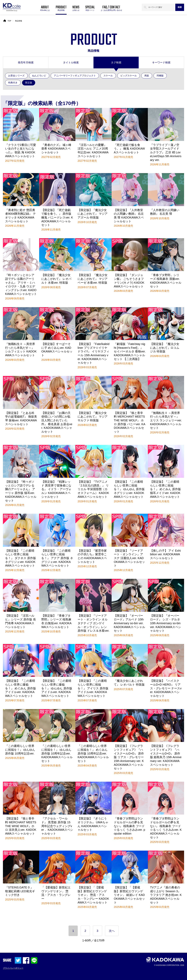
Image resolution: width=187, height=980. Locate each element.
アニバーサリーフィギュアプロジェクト (75, 76)
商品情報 (19, 21)
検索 (180, 7)
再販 (147, 76)
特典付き (13, 83)
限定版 (29, 83)
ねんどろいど (39, 76)
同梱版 (160, 76)
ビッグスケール (129, 76)
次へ (112, 931)
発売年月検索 (26, 63)
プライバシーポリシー (13, 968)
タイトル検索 (71, 63)
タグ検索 (116, 63)
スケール (108, 76)
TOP (9, 21)
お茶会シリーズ (16, 76)
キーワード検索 (161, 63)
